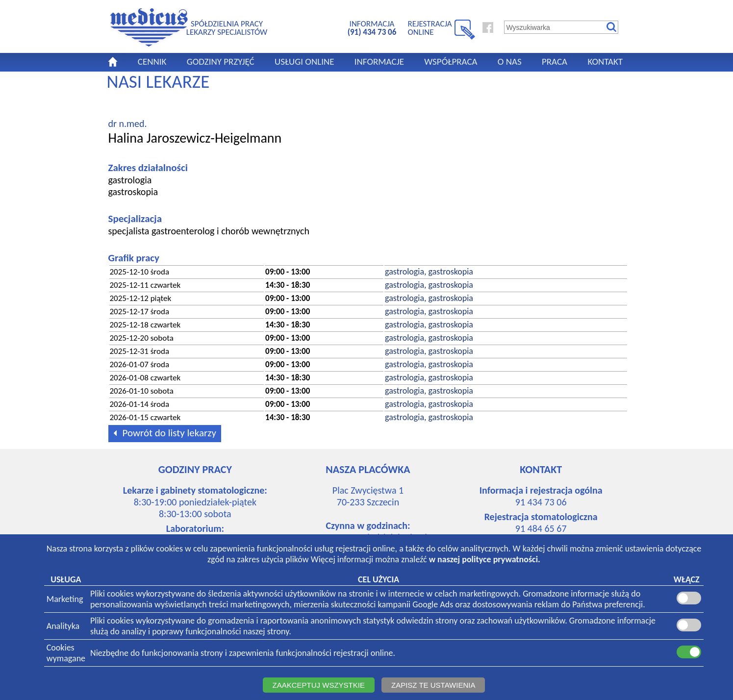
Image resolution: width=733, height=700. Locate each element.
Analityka (63, 626)
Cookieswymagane (66, 653)
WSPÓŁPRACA (451, 62)
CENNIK (152, 62)
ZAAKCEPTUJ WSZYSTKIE (319, 685)
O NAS (510, 62)
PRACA (555, 62)
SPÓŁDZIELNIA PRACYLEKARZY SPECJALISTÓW (227, 28)
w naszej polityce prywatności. (485, 559)
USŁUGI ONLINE (304, 62)
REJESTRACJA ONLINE (430, 28)
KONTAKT (605, 62)
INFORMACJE (379, 62)
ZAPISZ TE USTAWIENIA (433, 685)
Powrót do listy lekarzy (163, 432)
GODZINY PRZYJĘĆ (221, 62)
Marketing (65, 599)
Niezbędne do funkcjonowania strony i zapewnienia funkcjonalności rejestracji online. (243, 653)
